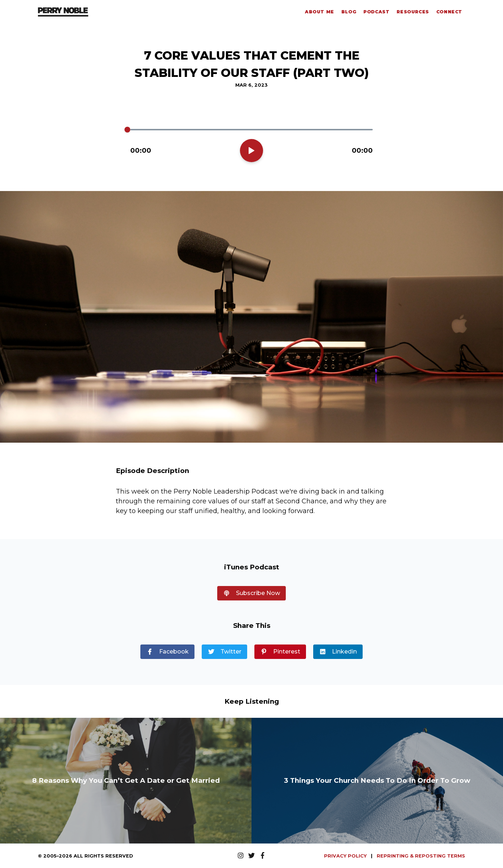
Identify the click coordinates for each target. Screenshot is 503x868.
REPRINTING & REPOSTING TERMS (421, 856)
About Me (320, 12)
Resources (413, 12)
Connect (449, 12)
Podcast (376, 12)
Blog (349, 12)
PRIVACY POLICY (346, 856)
